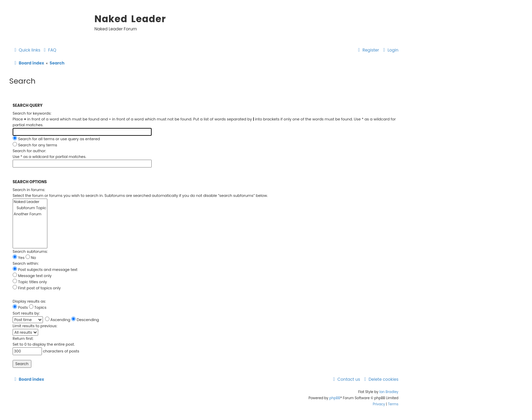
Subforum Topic (30, 208)
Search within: (26, 263)
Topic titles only (30, 282)
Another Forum (30, 214)
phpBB (335, 398)
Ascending (58, 320)
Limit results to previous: (35, 326)
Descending (85, 320)
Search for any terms (35, 145)
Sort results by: (26, 313)
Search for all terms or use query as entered (56, 139)
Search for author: (29, 151)
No (31, 258)
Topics (38, 307)
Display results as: (29, 301)
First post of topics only (37, 288)
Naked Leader (30, 202)
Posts (20, 307)
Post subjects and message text (45, 270)
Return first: (23, 338)
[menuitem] (49, 50)
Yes (19, 258)
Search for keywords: (32, 113)
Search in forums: (29, 190)
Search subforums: (30, 251)
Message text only (32, 276)
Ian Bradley (389, 392)
